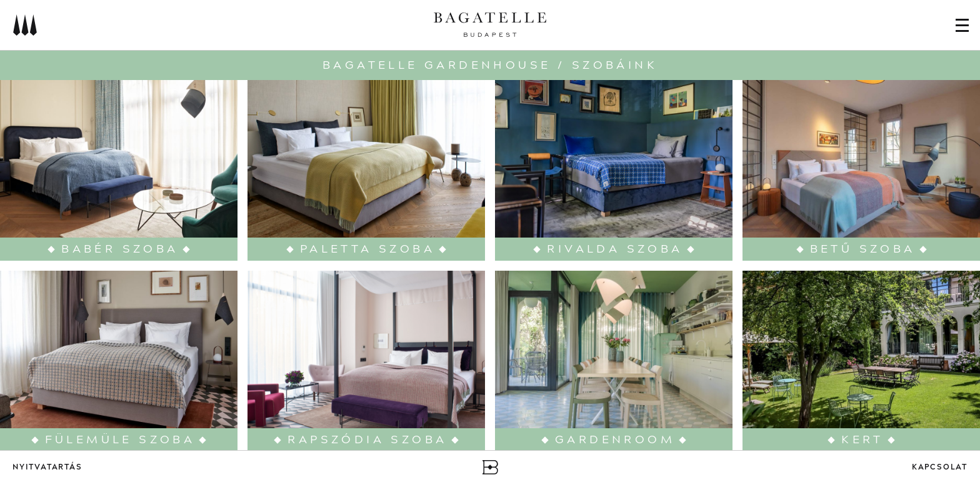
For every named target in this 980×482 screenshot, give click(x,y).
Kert (862, 440)
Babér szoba (120, 249)
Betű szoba (863, 249)
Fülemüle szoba (120, 440)
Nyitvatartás (47, 467)
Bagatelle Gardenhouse (437, 65)
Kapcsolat (940, 467)
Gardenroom (615, 440)
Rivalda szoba (615, 249)
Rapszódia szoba (367, 440)
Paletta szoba (367, 249)
